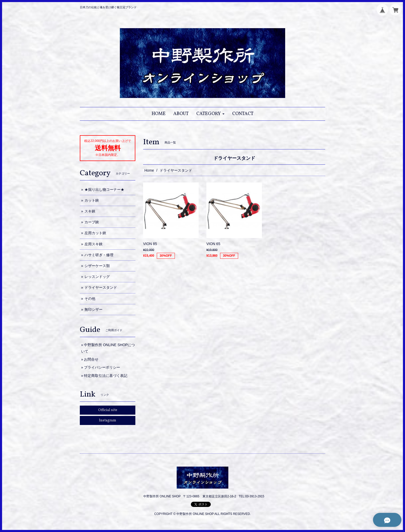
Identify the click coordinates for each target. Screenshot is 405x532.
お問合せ (91, 359)
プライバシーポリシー (102, 367)
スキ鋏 (90, 211)
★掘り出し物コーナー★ (104, 189)
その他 (90, 299)
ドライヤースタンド (101, 287)
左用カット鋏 (95, 233)
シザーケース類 (97, 266)
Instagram (108, 420)
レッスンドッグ (97, 277)
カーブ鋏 (92, 222)
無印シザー (94, 309)
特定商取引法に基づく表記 (106, 376)
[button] (210, 114)
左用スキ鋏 (94, 244)
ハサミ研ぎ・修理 (99, 255)
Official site (108, 410)
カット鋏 (92, 200)
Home (149, 170)
